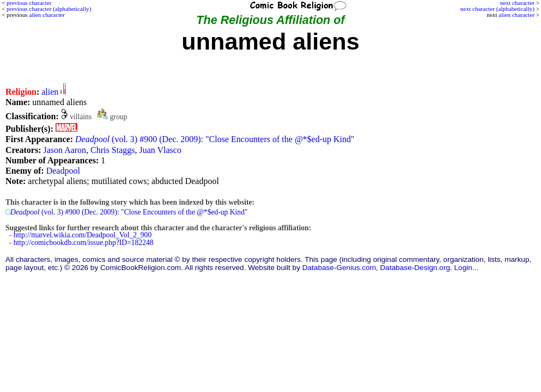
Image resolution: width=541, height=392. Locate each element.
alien (50, 92)
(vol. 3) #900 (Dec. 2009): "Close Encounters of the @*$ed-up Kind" (215, 139)
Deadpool (63, 171)
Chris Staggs (113, 150)
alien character (516, 15)
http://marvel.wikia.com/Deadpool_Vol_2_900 (83, 235)
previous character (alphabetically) (49, 9)
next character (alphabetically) (497, 9)
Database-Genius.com (339, 268)
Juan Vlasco (160, 150)
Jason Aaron (65, 150)
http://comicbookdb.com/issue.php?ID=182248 (84, 243)
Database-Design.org (415, 268)
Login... (467, 268)
